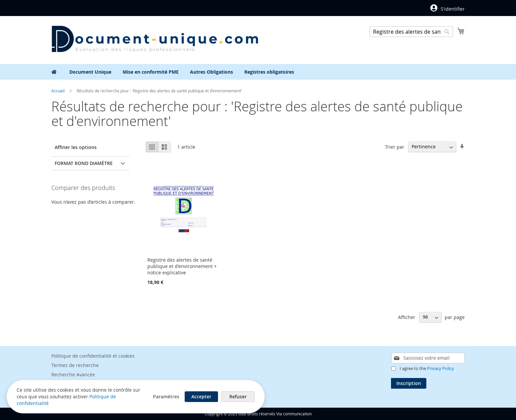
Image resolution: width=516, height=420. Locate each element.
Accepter (201, 396)
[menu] (258, 72)
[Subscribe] (409, 383)
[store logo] (155, 40)
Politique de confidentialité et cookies (93, 356)
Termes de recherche (75, 365)
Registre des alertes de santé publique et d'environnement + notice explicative (182, 266)
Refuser (238, 396)
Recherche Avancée (73, 374)
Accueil (58, 91)
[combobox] (411, 32)
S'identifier (453, 9)
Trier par (395, 146)
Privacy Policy (440, 368)
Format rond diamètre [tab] (84, 163)
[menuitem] (90, 72)
